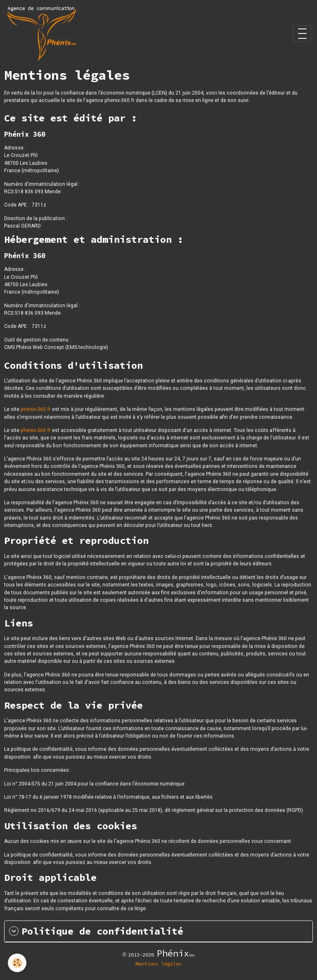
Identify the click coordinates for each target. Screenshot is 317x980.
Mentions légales (158, 964)
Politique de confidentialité (96, 931)
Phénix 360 (25, 256)
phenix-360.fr (36, 409)
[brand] (43, 34)
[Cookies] (18, 963)
